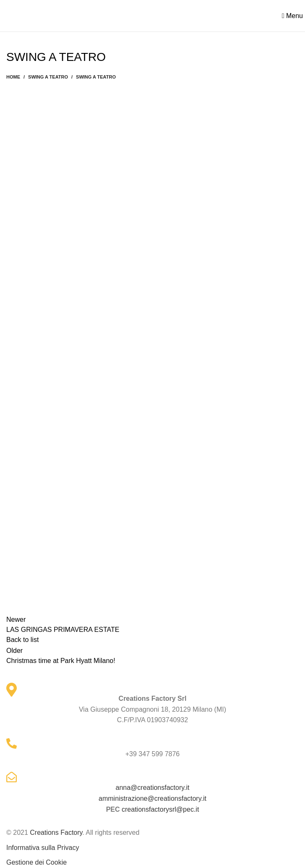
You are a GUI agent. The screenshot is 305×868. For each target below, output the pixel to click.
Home (13, 77)
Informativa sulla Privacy (43, 848)
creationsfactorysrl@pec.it (160, 809)
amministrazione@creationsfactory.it (152, 798)
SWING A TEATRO (48, 77)
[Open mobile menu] (292, 16)
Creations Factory (56, 832)
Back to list (22, 640)
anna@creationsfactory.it (152, 788)
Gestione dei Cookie (36, 862)
